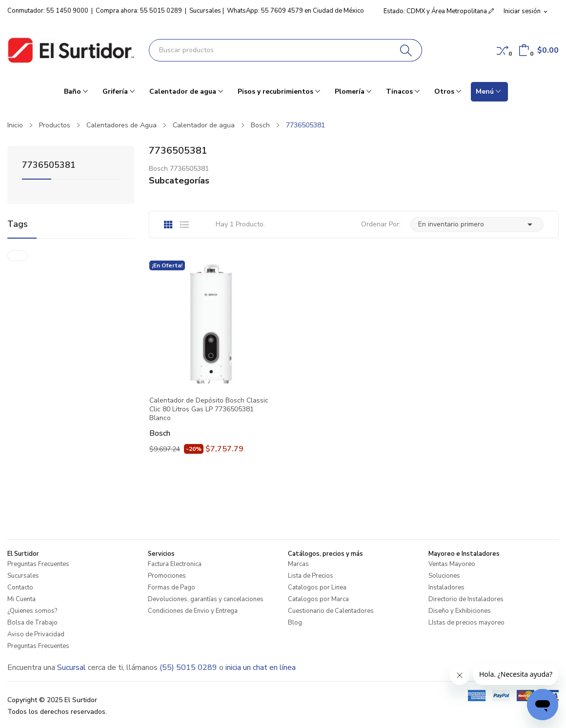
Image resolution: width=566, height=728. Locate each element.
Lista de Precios (311, 576)
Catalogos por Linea (317, 587)
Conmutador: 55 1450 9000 (48, 11)
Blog (295, 623)
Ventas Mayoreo (452, 564)
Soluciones (444, 576)
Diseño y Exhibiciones (460, 611)
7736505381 (49, 166)
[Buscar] (406, 50)
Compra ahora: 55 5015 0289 (139, 11)
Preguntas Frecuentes (38, 564)
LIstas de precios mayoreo (466, 623)
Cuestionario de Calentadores (331, 611)
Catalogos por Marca (318, 599)
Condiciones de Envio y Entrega (193, 611)
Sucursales (205, 11)
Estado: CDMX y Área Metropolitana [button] (439, 11)
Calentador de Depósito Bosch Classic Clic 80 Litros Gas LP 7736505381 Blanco (209, 409)
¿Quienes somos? (32, 611)
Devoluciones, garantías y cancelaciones (206, 599)
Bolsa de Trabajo (32, 623)
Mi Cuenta (21, 599)
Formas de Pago (172, 587)
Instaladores (446, 587)
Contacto (20, 587)
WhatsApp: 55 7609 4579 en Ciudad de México (295, 11)
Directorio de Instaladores (466, 599)
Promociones (167, 576)
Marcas (298, 564)
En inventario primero (477, 224)
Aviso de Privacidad (36, 634)
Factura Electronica (175, 564)
